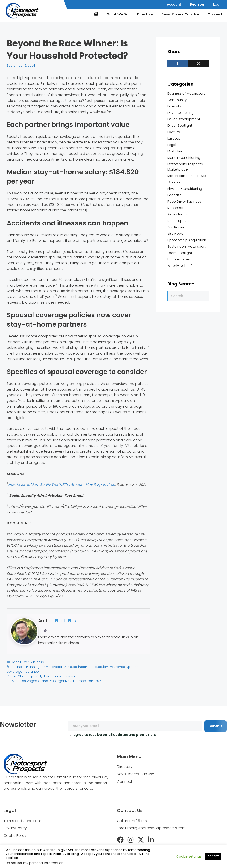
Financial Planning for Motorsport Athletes (43, 666)
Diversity (174, 106)
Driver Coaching (180, 113)
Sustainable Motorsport (187, 246)
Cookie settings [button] (189, 856)
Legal (172, 145)
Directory (145, 14)
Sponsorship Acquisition (187, 240)
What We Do (118, 14)
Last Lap (174, 138)
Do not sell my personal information (34, 863)
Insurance (113, 666)
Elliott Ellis (66, 621)
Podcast (174, 195)
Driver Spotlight (180, 125)
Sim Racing (176, 227)
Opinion (174, 182)
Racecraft (175, 208)
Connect (215, 14)
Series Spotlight (180, 221)
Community (177, 100)
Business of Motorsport (186, 93)
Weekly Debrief (180, 266)
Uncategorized (179, 259)
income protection (90, 666)
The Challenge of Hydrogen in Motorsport (42, 675)
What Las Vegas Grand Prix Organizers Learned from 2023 (55, 680)
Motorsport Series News (187, 176)
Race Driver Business (27, 662)
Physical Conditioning (185, 189)
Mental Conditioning (184, 158)
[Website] (46, 631)
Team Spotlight (180, 253)
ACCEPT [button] (213, 856)
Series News (177, 214)
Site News (175, 233)
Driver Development (184, 119)
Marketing (175, 151)
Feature (174, 132)
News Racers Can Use (180, 14)
